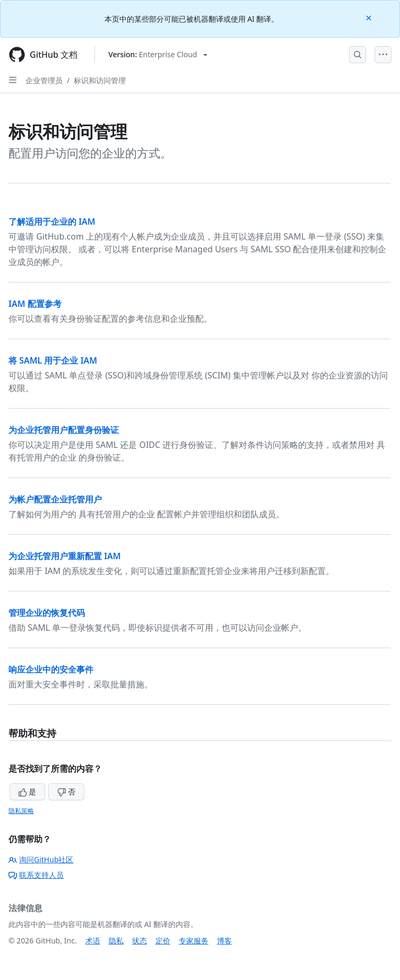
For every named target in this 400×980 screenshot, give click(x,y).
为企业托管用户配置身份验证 (64, 430)
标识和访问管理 (100, 80)
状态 (140, 941)
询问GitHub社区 (41, 859)
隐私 (116, 941)
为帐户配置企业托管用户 (55, 499)
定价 (163, 941)
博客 (224, 941)
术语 (93, 941)
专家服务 (194, 941)
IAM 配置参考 (35, 304)
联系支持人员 (36, 875)
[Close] (370, 17)
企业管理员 (44, 80)
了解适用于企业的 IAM (52, 222)
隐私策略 (21, 811)
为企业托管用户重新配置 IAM (65, 556)
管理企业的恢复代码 (47, 613)
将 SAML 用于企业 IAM (53, 360)
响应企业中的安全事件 (51, 669)
